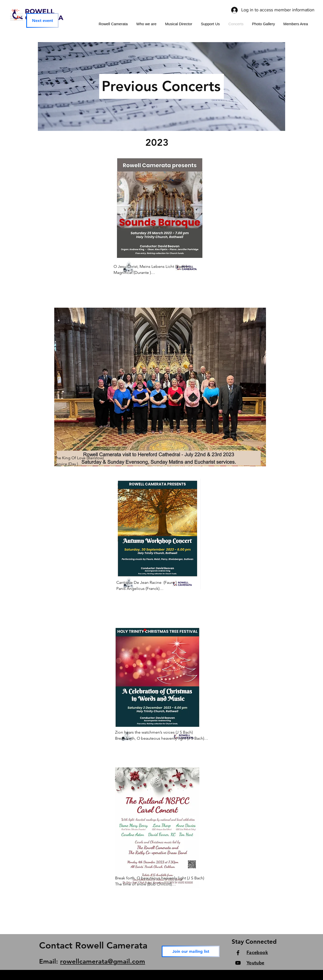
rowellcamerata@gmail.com (103, 961)
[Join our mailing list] (191, 951)
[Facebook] (238, 953)
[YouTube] (238, 963)
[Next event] (42, 20)
